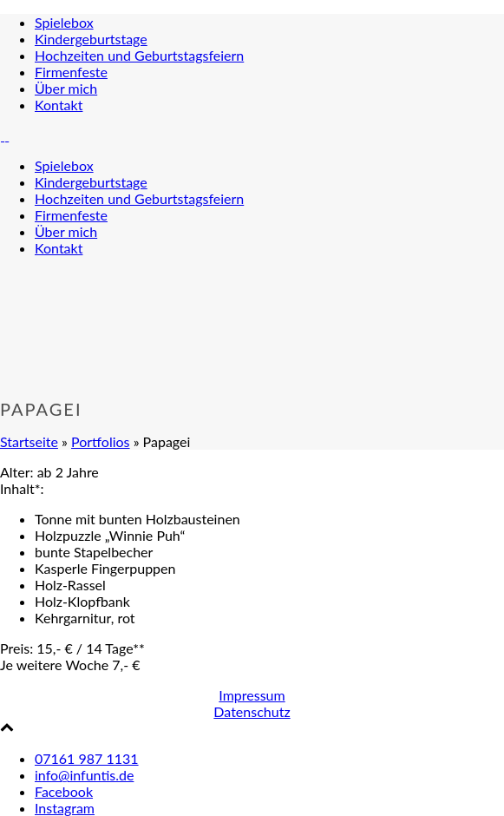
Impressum (252, 695)
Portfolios (101, 441)
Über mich (66, 88)
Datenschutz (252, 711)
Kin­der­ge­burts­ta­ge (91, 39)
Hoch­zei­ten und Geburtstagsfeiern (139, 55)
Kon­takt (59, 105)
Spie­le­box (64, 22)
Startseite (29, 441)
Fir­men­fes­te (71, 72)
